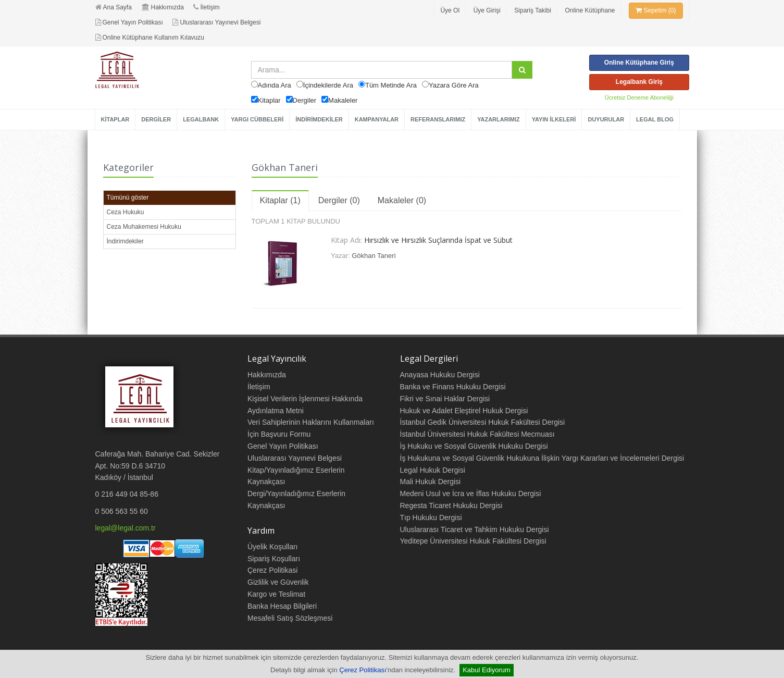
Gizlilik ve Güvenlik (278, 582)
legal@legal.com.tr (126, 528)
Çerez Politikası (363, 670)
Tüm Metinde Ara (391, 85)
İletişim (206, 7)
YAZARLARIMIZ (498, 119)
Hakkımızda (163, 7)
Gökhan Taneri (374, 256)
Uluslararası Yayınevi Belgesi (216, 22)
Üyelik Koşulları (272, 547)
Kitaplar (269, 100)
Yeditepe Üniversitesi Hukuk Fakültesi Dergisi (473, 541)
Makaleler (343, 100)
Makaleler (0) (402, 200)
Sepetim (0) (656, 10)
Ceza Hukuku (126, 212)
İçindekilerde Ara (328, 85)
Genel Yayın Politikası (129, 22)
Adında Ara (275, 85)
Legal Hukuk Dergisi (433, 470)
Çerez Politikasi (272, 570)
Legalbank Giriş (639, 82)
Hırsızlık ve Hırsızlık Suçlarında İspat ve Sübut (438, 240)
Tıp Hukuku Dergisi (431, 517)
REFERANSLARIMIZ (438, 119)
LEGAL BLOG (655, 119)
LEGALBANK (201, 119)
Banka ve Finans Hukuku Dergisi (453, 387)
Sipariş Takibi (532, 10)
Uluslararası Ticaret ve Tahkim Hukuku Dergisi (475, 529)
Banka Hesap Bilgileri (282, 606)
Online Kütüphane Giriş (639, 63)
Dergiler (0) (339, 200)
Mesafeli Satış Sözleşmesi (290, 618)
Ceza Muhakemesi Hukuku (144, 227)
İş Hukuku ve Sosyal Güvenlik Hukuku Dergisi (474, 446)
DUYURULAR (606, 119)
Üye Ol (450, 10)
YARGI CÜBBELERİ (257, 119)
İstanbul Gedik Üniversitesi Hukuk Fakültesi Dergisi (483, 422)
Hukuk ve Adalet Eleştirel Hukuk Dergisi (464, 411)
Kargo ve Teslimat (276, 594)
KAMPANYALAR (377, 119)
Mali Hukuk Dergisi (431, 482)
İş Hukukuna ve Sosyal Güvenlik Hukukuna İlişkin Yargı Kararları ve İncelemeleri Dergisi (542, 458)
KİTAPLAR (115, 119)
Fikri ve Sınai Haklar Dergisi (445, 399)
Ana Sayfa (114, 7)
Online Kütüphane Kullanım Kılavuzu (150, 38)
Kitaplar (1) (280, 200)
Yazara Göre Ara (454, 85)
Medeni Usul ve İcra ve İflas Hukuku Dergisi (471, 494)
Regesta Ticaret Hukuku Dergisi (451, 506)
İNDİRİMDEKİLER (319, 119)
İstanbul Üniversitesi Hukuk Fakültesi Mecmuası (477, 434)
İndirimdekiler (125, 241)
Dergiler (305, 100)
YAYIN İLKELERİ (554, 119)
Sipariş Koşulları (274, 559)
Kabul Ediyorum (487, 670)
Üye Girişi (487, 10)
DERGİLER (156, 119)
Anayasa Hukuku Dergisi (440, 375)
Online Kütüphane (590, 10)
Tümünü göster (128, 198)
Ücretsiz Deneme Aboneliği (639, 97)
